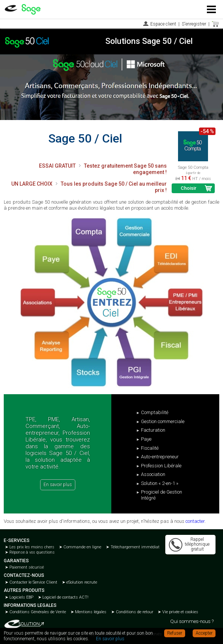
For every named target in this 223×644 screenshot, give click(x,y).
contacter (195, 521)
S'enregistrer (194, 24)
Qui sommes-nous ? (192, 621)
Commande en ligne (82, 547)
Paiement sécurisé (26, 567)
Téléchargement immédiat (135, 547)
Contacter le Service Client (33, 582)
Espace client (163, 24)
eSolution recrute (81, 582)
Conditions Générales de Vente (37, 612)
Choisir (189, 188)
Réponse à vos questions (31, 552)
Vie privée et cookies (180, 612)
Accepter (204, 633)
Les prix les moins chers (31, 547)
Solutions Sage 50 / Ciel (149, 41)
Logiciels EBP (21, 597)
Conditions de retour (134, 612)
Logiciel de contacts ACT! (65, 597)
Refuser (175, 633)
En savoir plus (58, 485)
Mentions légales (90, 612)
